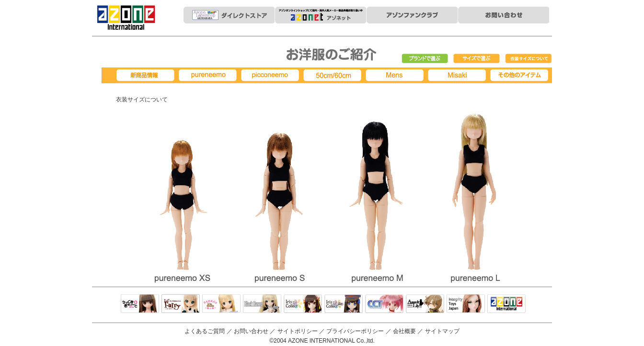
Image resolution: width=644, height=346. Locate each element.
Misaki (459, 75)
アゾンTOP (506, 304)
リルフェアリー (181, 304)
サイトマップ (442, 331)
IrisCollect (303, 304)
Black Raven (262, 304)
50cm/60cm (334, 75)
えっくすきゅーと (140, 304)
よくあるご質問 (205, 331)
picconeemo (272, 75)
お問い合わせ (251, 331)
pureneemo (209, 75)
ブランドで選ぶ (425, 59)
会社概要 (404, 331)
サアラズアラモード (221, 304)
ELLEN (344, 304)
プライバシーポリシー (355, 331)
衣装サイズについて (529, 59)
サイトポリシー (298, 331)
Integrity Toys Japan (466, 304)
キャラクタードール (384, 304)
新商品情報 (147, 75)
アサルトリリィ (425, 304)
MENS (396, 75)
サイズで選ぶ (477, 59)
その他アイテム (521, 75)
